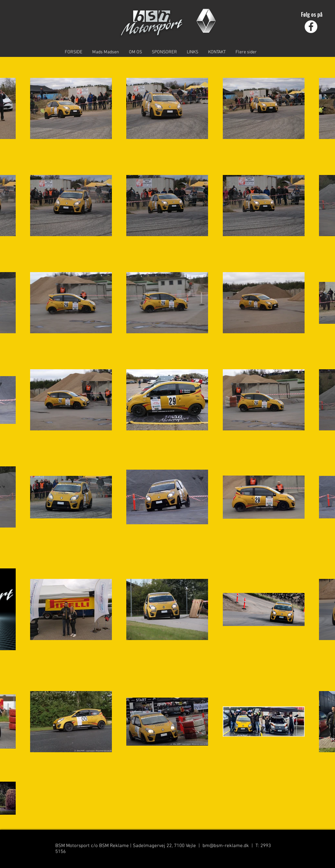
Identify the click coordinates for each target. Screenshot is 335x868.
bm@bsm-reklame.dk (226, 846)
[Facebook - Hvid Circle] (311, 27)
